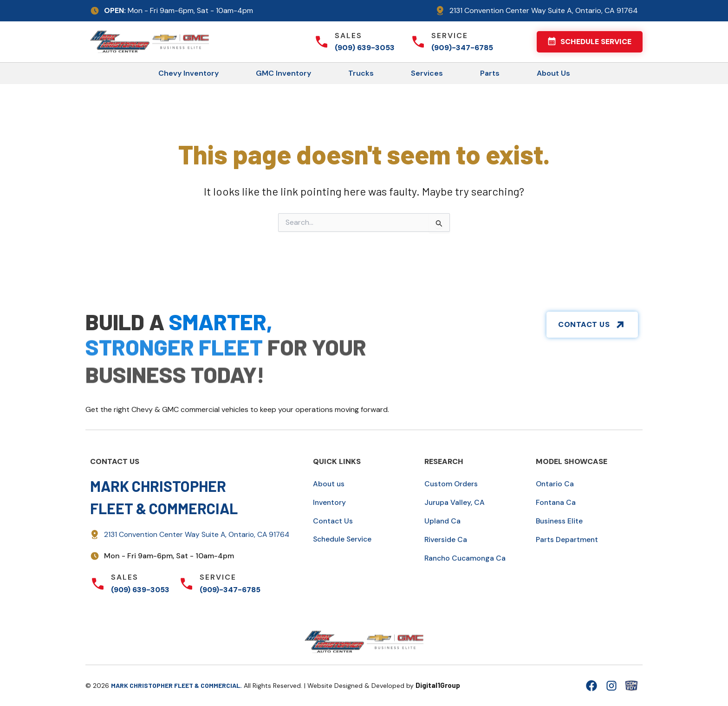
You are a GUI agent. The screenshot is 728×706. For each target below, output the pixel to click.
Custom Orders (452, 484)
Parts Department (567, 539)
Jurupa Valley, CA (455, 502)
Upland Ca (443, 521)
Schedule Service (344, 539)
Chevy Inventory (188, 73)
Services (427, 73)
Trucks (361, 73)
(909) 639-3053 (365, 48)
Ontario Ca (555, 484)
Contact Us (333, 521)
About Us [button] (553, 73)
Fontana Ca (556, 502)
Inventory (330, 502)
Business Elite (560, 521)
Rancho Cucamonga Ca (467, 558)
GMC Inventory (283, 73)
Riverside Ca (446, 539)
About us (329, 484)
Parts (490, 73)
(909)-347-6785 (462, 48)
